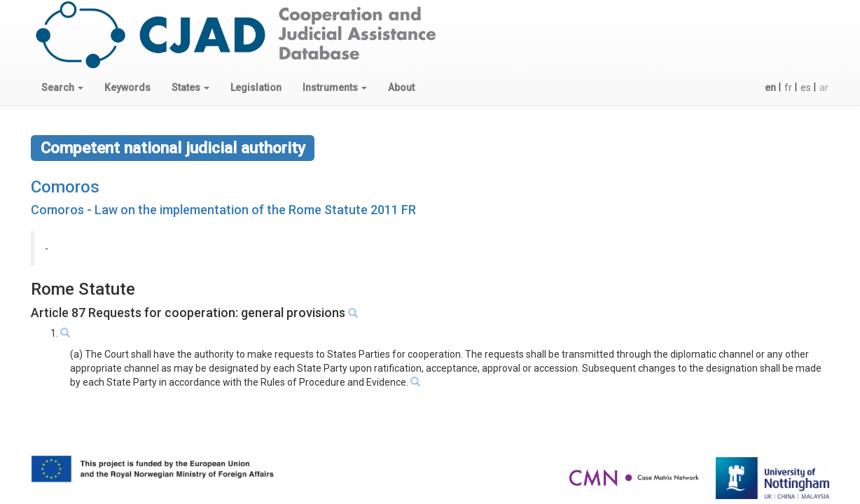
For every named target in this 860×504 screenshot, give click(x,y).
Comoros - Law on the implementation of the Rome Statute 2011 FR (223, 210)
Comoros (65, 187)
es (806, 87)
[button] (62, 87)
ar (824, 87)
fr (788, 87)
